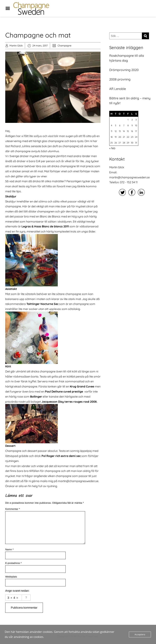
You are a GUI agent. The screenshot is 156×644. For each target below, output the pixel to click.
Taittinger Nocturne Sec (42, 304)
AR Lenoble (118, 89)
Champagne (65, 46)
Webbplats (11, 577)
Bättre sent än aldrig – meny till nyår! (130, 101)
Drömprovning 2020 (124, 70)
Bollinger (36, 397)
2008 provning (120, 79)
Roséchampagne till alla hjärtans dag (127, 58)
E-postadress (13, 563)
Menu (9, 8)
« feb (112, 148)
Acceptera (140, 634)
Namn (9, 549)
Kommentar (13, 509)
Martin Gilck (16, 46)
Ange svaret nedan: (17, 591)
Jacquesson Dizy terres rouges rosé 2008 (69, 402)
